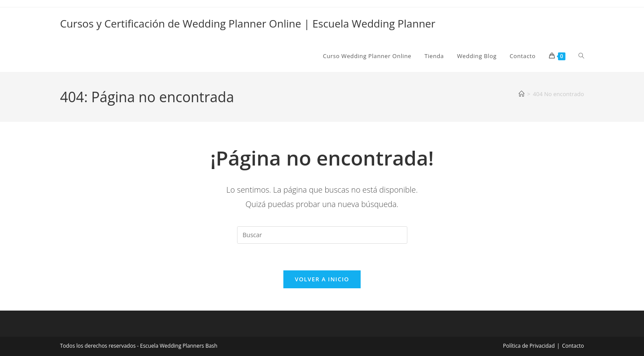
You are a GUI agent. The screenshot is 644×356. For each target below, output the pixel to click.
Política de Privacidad (529, 346)
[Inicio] (522, 94)
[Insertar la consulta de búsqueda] (322, 235)
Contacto (573, 346)
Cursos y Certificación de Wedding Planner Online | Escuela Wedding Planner (248, 23)
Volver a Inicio (322, 279)
